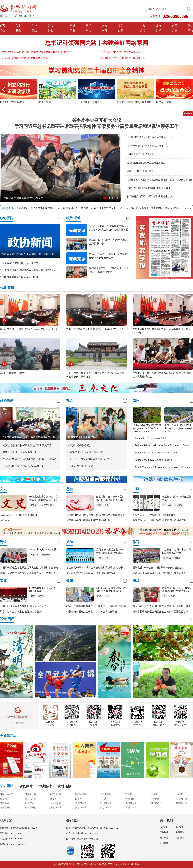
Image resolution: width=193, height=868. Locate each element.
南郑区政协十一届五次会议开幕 (20, 452)
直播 (73, 30)
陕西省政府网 (7, 794)
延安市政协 (6, 807)
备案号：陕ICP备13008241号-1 (105, 864)
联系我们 (180, 827)
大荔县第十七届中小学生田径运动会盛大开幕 (176, 551)
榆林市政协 (31, 807)
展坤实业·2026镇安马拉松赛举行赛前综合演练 (157, 568)
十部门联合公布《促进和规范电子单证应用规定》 (157, 208)
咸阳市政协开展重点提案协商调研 (20, 277)
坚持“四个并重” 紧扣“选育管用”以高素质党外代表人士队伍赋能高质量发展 (109, 228)
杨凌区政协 (131, 807)
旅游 (159, 25)
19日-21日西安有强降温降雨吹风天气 (90, 459)
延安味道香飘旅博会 (81, 445)
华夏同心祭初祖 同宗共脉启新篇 (134, 102)
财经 (159, 30)
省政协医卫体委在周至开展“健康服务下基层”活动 (28, 254)
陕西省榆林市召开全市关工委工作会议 (44, 590)
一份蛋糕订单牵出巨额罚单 (76, 208)
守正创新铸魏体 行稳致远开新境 (177, 498)
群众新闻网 (106, 794)
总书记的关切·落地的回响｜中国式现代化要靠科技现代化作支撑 (36, 52)
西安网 (54, 799)
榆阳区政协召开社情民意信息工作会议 (24, 466)
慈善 (120, 25)
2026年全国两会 (165, 102)
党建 (143, 30)
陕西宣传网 (81, 794)
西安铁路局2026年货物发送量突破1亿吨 (25, 198)
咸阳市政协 (131, 803)
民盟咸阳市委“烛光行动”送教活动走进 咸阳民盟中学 (109, 242)
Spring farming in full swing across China (156, 453)
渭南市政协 (181, 803)
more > (188, 114)
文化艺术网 (56, 803)
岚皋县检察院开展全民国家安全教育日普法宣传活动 (160, 612)
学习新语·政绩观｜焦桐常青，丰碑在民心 (123, 58)
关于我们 (164, 827)
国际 (89, 25)
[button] (189, 89)
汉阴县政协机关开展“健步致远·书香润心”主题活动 (30, 459)
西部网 (129, 794)
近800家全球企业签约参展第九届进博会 (35, 208)
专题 (143, 25)
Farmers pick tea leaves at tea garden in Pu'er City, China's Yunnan (147, 428)
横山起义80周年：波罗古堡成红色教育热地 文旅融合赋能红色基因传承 (104, 568)
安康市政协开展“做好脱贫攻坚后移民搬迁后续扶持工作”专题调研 (30, 270)
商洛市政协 (106, 807)
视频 (73, 25)
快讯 (50, 30)
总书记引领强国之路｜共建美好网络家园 (97, 43)
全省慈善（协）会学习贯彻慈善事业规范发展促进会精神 (110, 498)
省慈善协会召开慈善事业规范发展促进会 (88, 520)
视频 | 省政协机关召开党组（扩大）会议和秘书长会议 (95, 329)
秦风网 (104, 799)
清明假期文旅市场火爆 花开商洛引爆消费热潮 (91, 573)
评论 (191, 30)
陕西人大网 (31, 794)
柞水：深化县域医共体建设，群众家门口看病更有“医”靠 (96, 606)
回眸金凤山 (6, 520)
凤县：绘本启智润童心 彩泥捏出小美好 (21, 612)
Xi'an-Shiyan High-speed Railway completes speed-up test (178, 428)
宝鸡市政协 (106, 803)
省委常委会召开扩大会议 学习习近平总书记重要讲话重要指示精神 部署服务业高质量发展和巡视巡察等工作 (96, 123)
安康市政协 (81, 807)
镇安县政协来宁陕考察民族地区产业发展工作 (27, 445)
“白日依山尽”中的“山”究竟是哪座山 (18, 515)
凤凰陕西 (30, 803)
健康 (120, 30)
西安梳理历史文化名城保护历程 (87, 452)
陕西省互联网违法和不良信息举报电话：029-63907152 (92, 828)
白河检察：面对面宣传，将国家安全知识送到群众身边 (162, 606)
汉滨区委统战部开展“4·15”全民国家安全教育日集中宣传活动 (109, 256)
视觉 (89, 30)
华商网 (179, 794)
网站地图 (164, 838)
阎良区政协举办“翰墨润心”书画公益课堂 (154, 515)
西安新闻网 (31, 799)
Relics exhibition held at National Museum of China (162, 445)
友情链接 (164, 843)
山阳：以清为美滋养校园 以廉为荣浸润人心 (23, 606)
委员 (50, 25)
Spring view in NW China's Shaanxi (153, 460)
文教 (175, 30)
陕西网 (79, 799)
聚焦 (2, 30)
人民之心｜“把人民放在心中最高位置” (121, 52)
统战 (34, 30)
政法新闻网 (181, 799)
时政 (18, 25)
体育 (175, 25)
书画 (104, 30)
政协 (34, 25)
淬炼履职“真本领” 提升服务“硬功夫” (21, 263)
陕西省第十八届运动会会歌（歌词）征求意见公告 (159, 573)
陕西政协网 (56, 794)
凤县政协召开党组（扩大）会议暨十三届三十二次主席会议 (31, 437)
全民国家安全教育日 (89, 102)
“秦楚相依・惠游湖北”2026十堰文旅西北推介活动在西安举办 (110, 551)
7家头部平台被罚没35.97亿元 (111, 208)
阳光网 (3, 799)
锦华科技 (135, 864)
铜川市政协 (156, 803)
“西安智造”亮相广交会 (81, 466)
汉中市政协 (56, 807)
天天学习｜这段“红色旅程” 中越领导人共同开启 (27, 58)
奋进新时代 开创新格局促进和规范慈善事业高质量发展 (96, 515)
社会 (18, 30)
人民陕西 (130, 799)
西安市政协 (81, 803)
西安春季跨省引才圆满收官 (83, 437)
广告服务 (164, 832)
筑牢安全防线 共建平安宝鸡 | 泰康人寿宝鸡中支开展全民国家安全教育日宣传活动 (44, 573)
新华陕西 (155, 799)
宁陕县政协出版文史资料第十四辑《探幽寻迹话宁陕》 (44, 498)
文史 (104, 25)
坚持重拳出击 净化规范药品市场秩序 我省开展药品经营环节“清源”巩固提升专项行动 (111, 590)
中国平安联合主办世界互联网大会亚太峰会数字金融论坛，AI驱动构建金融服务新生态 (46, 568)
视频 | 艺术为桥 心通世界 (13, 373)
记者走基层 (45, 102)
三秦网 (154, 794)
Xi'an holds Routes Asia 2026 (150, 438)
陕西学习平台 (7, 803)
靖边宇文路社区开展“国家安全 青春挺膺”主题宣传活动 (177, 590)
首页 (2, 25)
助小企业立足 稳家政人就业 (44, 549)
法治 (191, 25)
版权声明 (180, 832)
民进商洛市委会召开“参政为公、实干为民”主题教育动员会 (109, 270)
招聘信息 (180, 838)
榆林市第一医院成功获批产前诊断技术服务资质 (92, 612)
